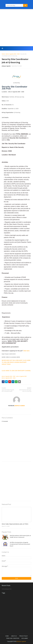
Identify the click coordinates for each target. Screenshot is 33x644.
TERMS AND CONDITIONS (13, 638)
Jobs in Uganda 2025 (21, 376)
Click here (26, 351)
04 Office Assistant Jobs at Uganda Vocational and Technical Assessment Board (20, 544)
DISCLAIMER (25, 638)
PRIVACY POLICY (24, 636)
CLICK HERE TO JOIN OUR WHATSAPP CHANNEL (16, 371)
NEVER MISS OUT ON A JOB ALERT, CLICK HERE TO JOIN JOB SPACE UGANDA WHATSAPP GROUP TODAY (16, 362)
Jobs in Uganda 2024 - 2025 (13, 54)
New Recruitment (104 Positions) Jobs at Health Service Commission (20, 536)
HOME (7, 636)
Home (3, 54)
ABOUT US (14, 636)
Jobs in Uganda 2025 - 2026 (9, 378)
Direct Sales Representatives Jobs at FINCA (15, 524)
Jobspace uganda (21, 641)
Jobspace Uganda (6, 66)
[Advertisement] (16, 28)
